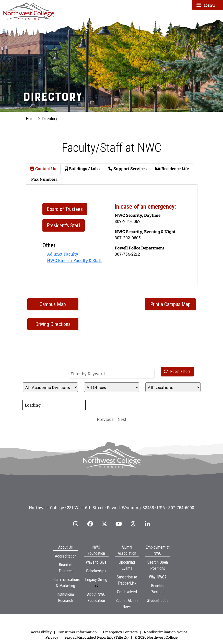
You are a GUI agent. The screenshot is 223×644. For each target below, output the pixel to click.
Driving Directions (53, 324)
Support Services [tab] (127, 168)
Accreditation (66, 556)
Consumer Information (77, 632)
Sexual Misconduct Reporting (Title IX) (96, 637)
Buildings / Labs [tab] (82, 168)
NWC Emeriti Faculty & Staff (74, 260)
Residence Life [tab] (172, 168)
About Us (66, 547)
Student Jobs (158, 601)
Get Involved (127, 592)
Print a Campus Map (170, 304)
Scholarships (96, 571)
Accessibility (41, 632)
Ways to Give (96, 562)
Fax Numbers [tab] (44, 179)
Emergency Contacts (120, 632)
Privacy (52, 637)
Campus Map (53, 304)
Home (31, 119)
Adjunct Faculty (63, 254)
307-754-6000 (181, 507)
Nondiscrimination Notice (166, 632)
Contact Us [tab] (43, 168)
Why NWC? (158, 577)
